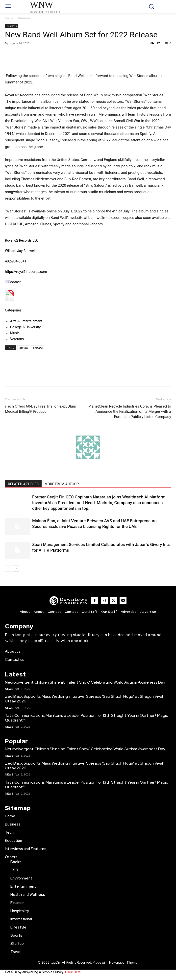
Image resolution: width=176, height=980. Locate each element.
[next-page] (16, 569)
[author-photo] (88, 459)
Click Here (73, 972)
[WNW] (69, 601)
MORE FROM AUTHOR (62, 484)
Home (9, 18)
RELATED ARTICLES (23, 484)
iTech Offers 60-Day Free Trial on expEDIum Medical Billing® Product (41, 409)
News (9, 689)
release (38, 348)
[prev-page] (8, 569)
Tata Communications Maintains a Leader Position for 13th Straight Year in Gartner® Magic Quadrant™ (86, 718)
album (24, 348)
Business (24, 18)
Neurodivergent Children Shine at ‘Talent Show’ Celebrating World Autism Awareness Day (85, 682)
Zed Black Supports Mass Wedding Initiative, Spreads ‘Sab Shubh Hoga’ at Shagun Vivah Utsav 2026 (85, 699)
